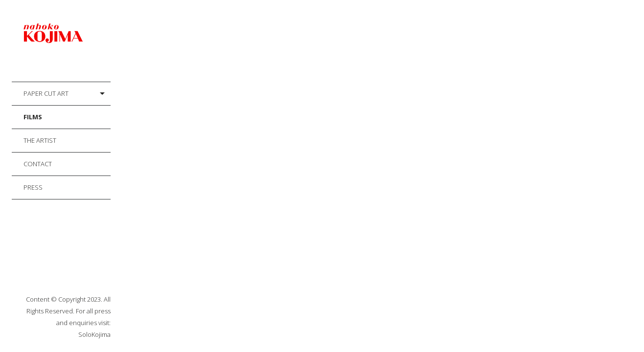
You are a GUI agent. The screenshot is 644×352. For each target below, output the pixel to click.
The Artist (40, 140)
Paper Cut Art (46, 93)
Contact (38, 164)
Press (33, 187)
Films (33, 117)
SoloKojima (94, 334)
